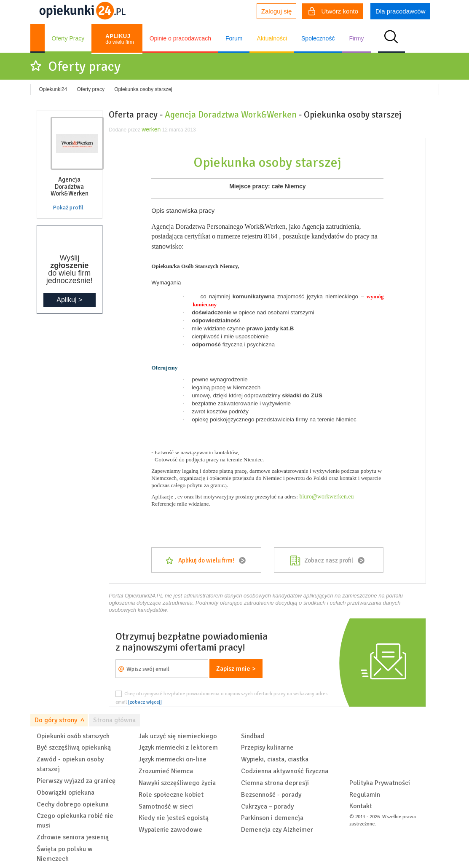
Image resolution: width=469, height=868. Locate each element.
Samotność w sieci (166, 806)
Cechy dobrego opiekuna (73, 804)
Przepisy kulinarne (267, 747)
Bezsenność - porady (271, 795)
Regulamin (365, 795)
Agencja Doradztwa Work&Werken (231, 115)
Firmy (356, 38)
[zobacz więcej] (145, 702)
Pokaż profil (68, 208)
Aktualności (272, 38)
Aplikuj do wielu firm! (206, 560)
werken (151, 129)
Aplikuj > (69, 300)
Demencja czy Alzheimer (277, 830)
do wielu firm (119, 39)
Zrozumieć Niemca (166, 771)
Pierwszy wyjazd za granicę (76, 781)
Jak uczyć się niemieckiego (178, 736)
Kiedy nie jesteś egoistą (174, 818)
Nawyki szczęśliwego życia (177, 783)
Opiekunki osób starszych (73, 736)
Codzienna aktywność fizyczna (285, 771)
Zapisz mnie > (236, 669)
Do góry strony (56, 720)
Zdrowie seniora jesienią (73, 837)
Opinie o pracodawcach (180, 38)
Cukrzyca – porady (267, 806)
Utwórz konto (333, 12)
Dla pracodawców (400, 11)
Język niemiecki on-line (173, 759)
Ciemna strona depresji (275, 783)
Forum (234, 38)
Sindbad (253, 736)
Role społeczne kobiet (171, 795)
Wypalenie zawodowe (170, 830)
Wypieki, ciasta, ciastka (275, 759)
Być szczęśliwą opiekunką (74, 747)
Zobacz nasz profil (329, 560)
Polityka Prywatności (380, 783)
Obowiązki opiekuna (66, 793)
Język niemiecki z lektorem (178, 747)
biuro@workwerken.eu (326, 497)
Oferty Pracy (68, 38)
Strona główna (114, 720)
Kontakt (361, 806)
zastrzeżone (362, 824)
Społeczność (318, 38)
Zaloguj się (277, 11)
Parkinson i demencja (272, 818)
